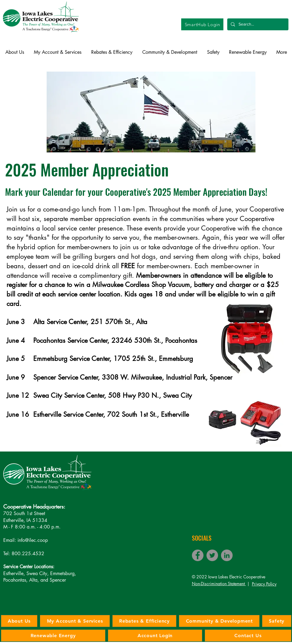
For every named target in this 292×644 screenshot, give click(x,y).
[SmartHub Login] (202, 24)
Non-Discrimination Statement (219, 584)
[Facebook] (198, 555)
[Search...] (257, 24)
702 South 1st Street (24, 513)
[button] (15, 52)
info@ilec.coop (33, 540)
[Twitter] (212, 555)
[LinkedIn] (227, 555)
